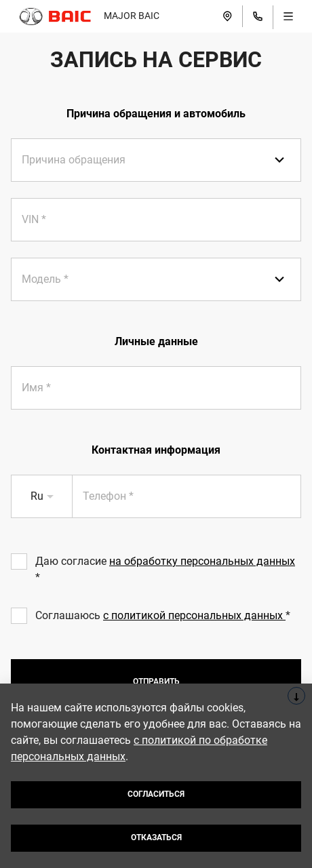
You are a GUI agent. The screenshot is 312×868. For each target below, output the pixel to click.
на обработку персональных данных (202, 561)
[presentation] (156, 220)
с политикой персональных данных (194, 615)
